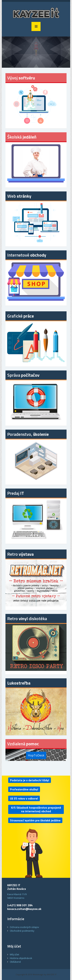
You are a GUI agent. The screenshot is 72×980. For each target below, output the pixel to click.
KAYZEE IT (52, 974)
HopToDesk (36, 755)
